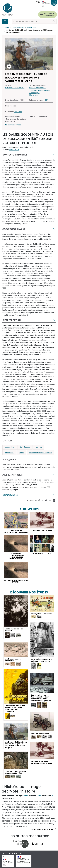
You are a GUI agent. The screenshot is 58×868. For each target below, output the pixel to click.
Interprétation (12, 320)
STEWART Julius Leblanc (15, 88)
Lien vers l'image (14, 125)
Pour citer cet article (13, 475)
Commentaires (10, 495)
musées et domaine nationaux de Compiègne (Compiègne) (39, 90)
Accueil (6, 28)
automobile (10, 447)
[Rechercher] (31, 21)
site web (35, 95)
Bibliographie (9, 460)
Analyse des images (14, 229)
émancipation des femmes (41, 453)
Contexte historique (15, 155)
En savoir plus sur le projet (43, 829)
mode (21, 453)
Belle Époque (25, 447)
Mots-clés (7, 441)
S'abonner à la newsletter (49, 15)
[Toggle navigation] (5, 21)
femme (39, 447)
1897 (47, 100)
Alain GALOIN (14, 150)
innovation (9, 453)
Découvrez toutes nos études (24, 28)
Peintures (18, 112)
